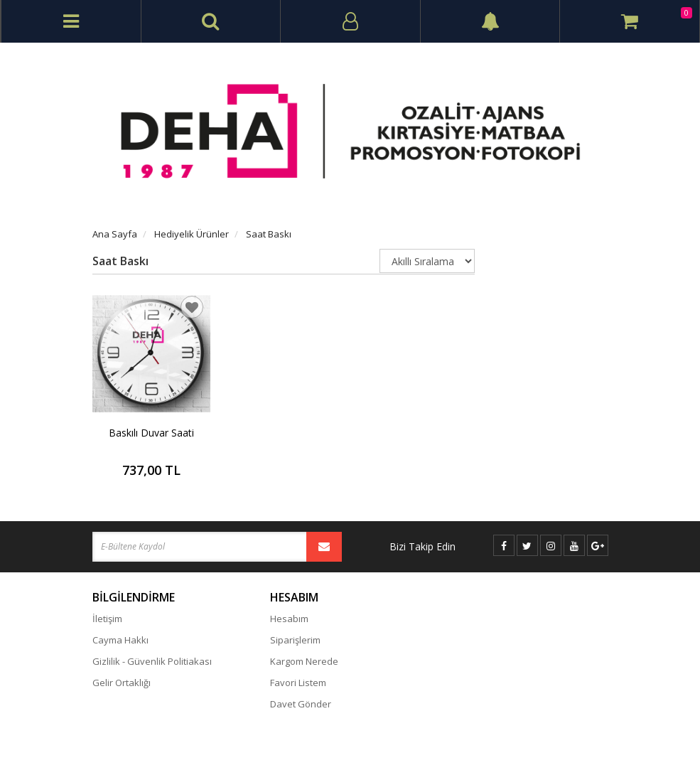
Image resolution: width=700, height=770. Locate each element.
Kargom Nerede (304, 661)
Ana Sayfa (115, 234)
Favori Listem (298, 683)
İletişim (107, 619)
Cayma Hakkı (120, 640)
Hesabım (289, 619)
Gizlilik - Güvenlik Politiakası (152, 661)
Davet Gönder (301, 704)
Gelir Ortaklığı (122, 683)
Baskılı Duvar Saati (151, 433)
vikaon (595, 746)
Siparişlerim (295, 640)
